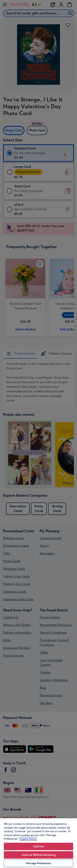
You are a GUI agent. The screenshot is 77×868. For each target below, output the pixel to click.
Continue (38, 846)
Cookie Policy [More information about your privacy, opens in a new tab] (28, 839)
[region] (38, 843)
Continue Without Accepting (38, 855)
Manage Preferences (38, 863)
